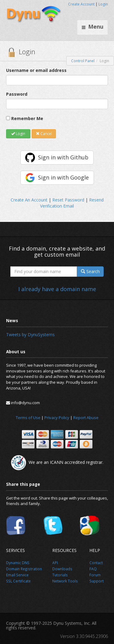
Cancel (44, 134)
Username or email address (36, 70)
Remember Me (27, 118)
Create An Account (29, 200)
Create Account (81, 4)
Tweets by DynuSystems (30, 334)
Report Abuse (86, 418)
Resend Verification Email (72, 203)
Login (103, 4)
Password (17, 94)
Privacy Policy (57, 418)
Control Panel (83, 61)
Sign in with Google (63, 177)
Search (90, 271)
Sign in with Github (63, 157)
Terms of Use (28, 418)
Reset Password (68, 200)
